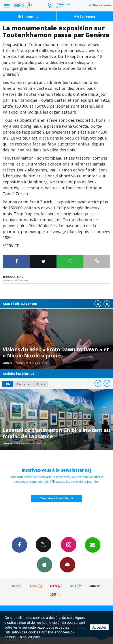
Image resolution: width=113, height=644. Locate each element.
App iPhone (45, 565)
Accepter (99, 627)
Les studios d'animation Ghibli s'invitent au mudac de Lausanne (56, 433)
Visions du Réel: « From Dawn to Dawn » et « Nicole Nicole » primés (56, 352)
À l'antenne (85, 16)
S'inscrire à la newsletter (56, 498)
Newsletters (93, 545)
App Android (68, 565)
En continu (28, 16)
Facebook (19, 545)
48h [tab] (8, 384)
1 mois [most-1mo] (41, 384)
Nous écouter (103, 5)
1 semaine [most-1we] (23, 384)
